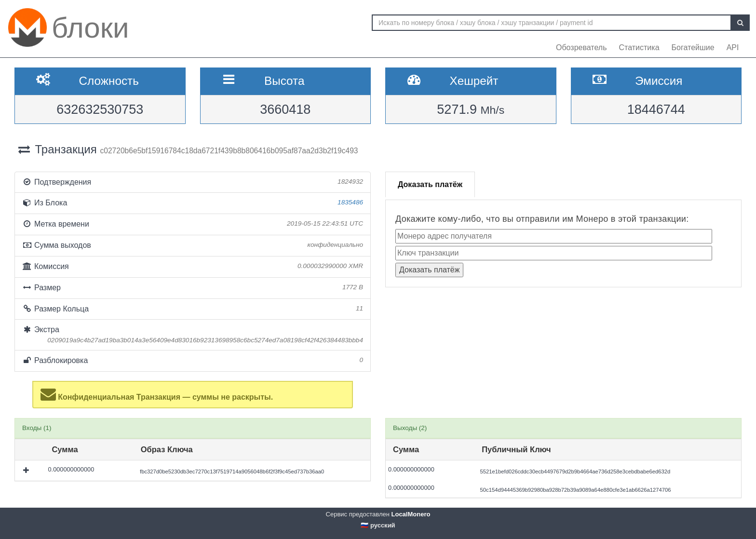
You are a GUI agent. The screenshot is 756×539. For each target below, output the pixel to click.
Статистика (639, 47)
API (733, 47)
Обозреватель (581, 47)
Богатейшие (693, 47)
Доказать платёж (430, 184)
